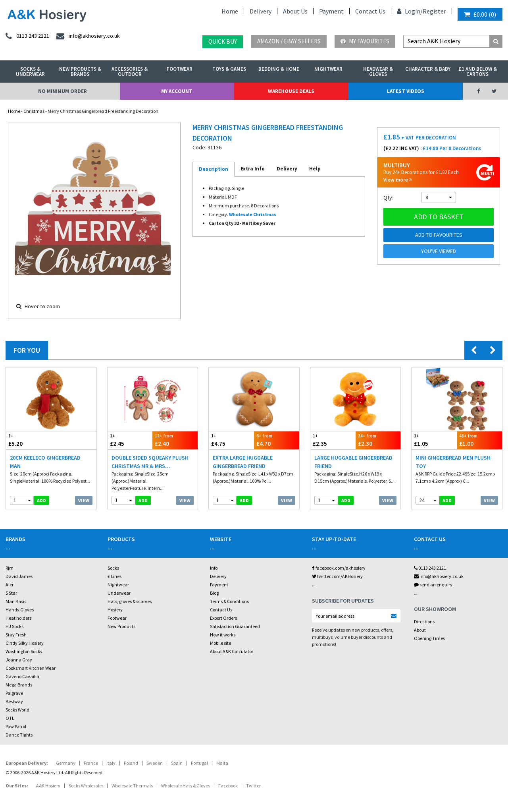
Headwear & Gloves (378, 72)
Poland (131, 763)
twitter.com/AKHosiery (337, 576)
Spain (177, 763)
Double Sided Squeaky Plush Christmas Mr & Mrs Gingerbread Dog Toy (150, 462)
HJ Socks (14, 626)
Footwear (180, 69)
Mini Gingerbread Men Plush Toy (453, 462)
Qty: (388, 197)
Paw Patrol (16, 726)
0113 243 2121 (430, 568)
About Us (295, 11)
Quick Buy (223, 42)
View (84, 500)
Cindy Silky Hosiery (25, 643)
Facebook (228, 786)
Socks (113, 568)
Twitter (253, 786)
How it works (223, 635)
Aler (10, 585)
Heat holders (18, 618)
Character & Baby (428, 69)
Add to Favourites (439, 235)
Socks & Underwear (30, 72)
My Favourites (365, 41)
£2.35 (333, 440)
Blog (214, 593)
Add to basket (439, 217)
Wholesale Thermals (132, 786)
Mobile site (220, 643)
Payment (331, 11)
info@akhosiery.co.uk (439, 576)
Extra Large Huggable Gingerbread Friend (243, 462)
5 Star (11, 593)
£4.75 (231, 440)
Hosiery (115, 610)
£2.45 (130, 440)
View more (398, 180)
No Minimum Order (63, 91)
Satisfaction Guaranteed (235, 626)
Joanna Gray (19, 660)
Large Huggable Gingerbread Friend (353, 462)
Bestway (14, 701)
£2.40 (175, 440)
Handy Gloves (20, 610)
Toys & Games (229, 69)
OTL (10, 718)
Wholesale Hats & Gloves (186, 786)
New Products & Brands (80, 72)
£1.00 (479, 440)
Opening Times (429, 638)
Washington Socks (24, 651)
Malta (222, 763)
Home (230, 11)
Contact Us (370, 11)
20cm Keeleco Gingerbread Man (45, 462)
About (420, 630)
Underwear (119, 593)
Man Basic (16, 601)
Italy (111, 763)
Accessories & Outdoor (130, 72)
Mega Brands (19, 685)
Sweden (155, 763)
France (91, 763)
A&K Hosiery (48, 786)
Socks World (17, 710)
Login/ (410, 11)
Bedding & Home (279, 69)
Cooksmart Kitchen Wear (31, 668)
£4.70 (277, 440)
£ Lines (114, 576)
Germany (66, 763)
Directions (424, 622)
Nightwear (328, 69)
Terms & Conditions (229, 601)
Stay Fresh (16, 635)
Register (434, 11)
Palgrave (14, 693)
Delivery (261, 11)
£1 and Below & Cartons (478, 72)
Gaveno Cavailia (22, 676)
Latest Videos (406, 91)
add (41, 500)
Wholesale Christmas (253, 214)
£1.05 (434, 440)
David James (19, 576)
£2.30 (378, 440)
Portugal (199, 763)
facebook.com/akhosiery (339, 568)
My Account (177, 91)
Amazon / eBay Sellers (289, 41)
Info (214, 568)
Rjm (10, 568)
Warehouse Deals (291, 91)
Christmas (34, 111)
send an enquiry (433, 585)
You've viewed (439, 251)
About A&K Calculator (232, 651)
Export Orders (223, 618)
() (480, 14)
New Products (121, 626)
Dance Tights (19, 735)
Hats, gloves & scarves (130, 601)
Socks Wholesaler (86, 786)
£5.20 (29, 440)
